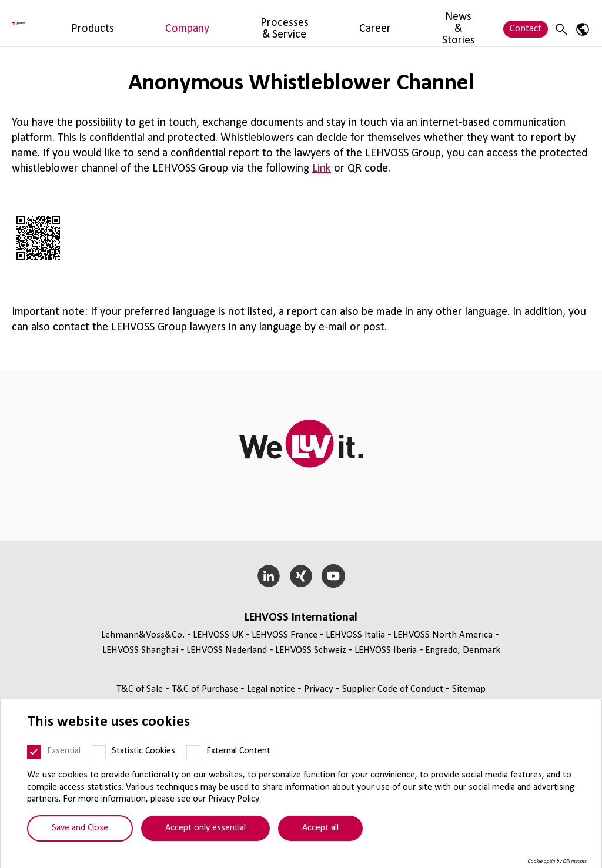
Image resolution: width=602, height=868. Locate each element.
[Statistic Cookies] (99, 752)
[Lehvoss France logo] (56, 23)
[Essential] (34, 752)
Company (195, 23)
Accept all (320, 828)
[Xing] (301, 576)
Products (145, 23)
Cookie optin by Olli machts (557, 861)
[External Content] (193, 752)
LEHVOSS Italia (355, 635)
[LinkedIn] (269, 576)
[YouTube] (333, 576)
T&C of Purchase (206, 689)
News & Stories (391, 23)
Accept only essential (205, 828)
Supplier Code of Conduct (394, 689)
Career (334, 23)
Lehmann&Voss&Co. (143, 635)
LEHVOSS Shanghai (140, 650)
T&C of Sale (141, 689)
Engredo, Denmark (463, 650)
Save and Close (80, 828)
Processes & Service (267, 23)
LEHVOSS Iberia (386, 650)
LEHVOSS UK (218, 635)
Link (322, 169)
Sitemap (469, 689)
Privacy (320, 689)
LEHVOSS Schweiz (311, 650)
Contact (526, 23)
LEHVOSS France (285, 635)
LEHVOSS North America (443, 635)
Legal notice (272, 689)
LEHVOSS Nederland (227, 650)
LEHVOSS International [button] (301, 618)
